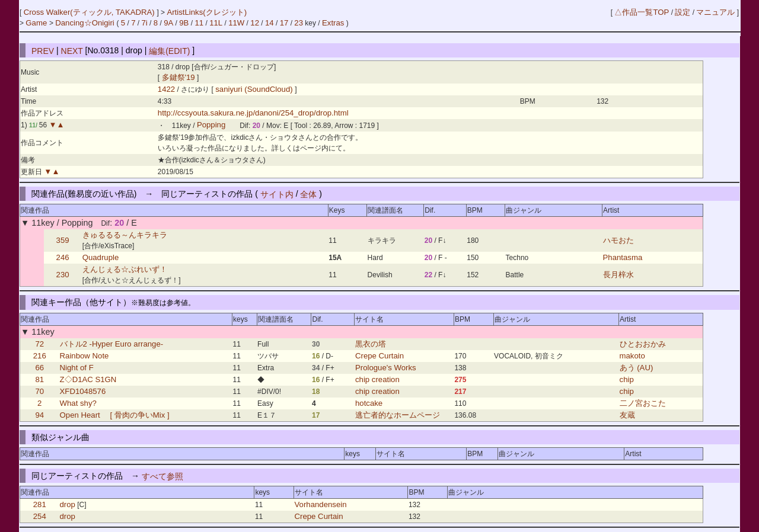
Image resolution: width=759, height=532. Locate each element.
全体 (308, 194)
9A (168, 23)
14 (270, 23)
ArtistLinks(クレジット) (207, 12)
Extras (333, 23)
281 (40, 504)
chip (627, 379)
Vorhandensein (321, 504)
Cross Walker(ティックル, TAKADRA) (90, 12)
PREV (43, 50)
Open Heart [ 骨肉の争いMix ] (115, 415)
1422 (166, 89)
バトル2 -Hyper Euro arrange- (112, 344)
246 (63, 257)
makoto (632, 356)
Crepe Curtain (379, 356)
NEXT (72, 50)
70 (39, 391)
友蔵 (627, 415)
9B (184, 23)
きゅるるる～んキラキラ (125, 235)
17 (284, 23)
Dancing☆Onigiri (86, 23)
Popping (211, 125)
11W (236, 23)
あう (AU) (637, 368)
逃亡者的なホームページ (398, 415)
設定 (683, 12)
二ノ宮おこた (643, 403)
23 (299, 23)
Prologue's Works (386, 368)
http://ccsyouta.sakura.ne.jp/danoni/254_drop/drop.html (253, 113)
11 (199, 23)
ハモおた (618, 240)
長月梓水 (618, 275)
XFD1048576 (83, 391)
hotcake (369, 403)
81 (39, 379)
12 (255, 23)
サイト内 (277, 194)
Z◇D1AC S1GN (88, 379)
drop (68, 504)
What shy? (78, 403)
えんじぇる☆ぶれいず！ (125, 269)
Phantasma (623, 257)
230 (63, 275)
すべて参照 (162, 476)
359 (63, 240)
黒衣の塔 (371, 344)
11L (216, 23)
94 (39, 415)
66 (39, 368)
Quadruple (101, 257)
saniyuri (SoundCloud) (255, 89)
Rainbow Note (84, 356)
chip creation (377, 379)
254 (40, 516)
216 (40, 356)
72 (39, 344)
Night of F (77, 368)
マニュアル (715, 12)
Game (37, 23)
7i (144, 23)
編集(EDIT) (169, 50)
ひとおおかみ (643, 344)
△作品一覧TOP (642, 12)
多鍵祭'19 (178, 77)
